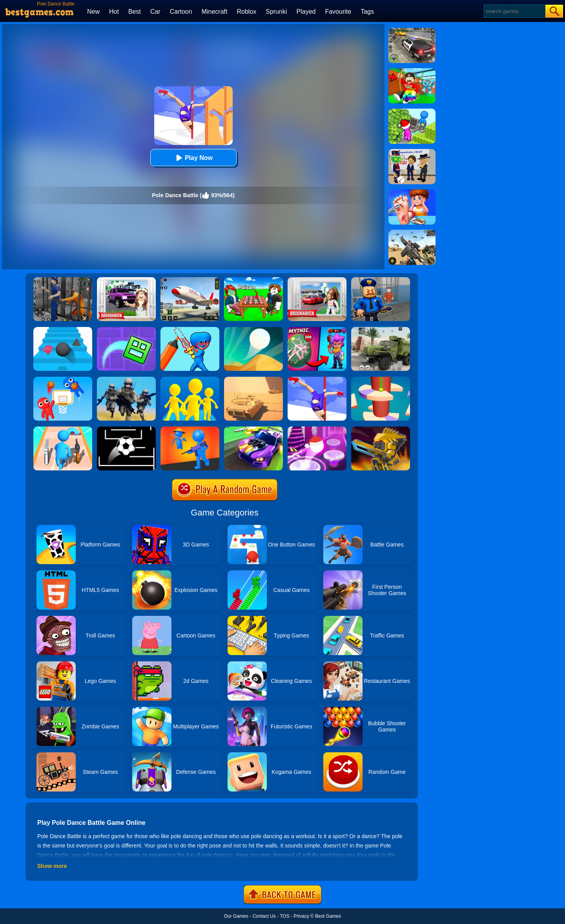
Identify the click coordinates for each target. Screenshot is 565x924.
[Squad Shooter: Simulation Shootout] (412, 232)
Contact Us (264, 916)
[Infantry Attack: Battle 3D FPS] (126, 379)
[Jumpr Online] (126, 429)
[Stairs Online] (63, 330)
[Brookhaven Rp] (317, 280)
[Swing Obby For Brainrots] (412, 71)
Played (306, 12)
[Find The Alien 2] (412, 152)
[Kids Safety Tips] (412, 192)
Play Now (193, 158)
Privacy (301, 916)
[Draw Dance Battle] (190, 330)
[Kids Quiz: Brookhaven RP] (126, 280)
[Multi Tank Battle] (253, 379)
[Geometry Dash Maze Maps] (126, 330)
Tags (367, 12)
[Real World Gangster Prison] (63, 280)
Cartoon (181, 12)
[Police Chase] (412, 31)
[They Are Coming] (190, 429)
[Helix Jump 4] (381, 379)
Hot (114, 12)
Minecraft (215, 12)
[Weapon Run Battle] (63, 429)
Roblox (246, 12)
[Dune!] (253, 330)
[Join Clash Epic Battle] (190, 379)
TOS (284, 916)
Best (135, 12)
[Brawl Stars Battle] (317, 330)
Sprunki (276, 12)
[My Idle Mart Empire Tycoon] (412, 111)
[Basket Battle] (63, 379)
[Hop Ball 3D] (317, 429)
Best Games (328, 916)
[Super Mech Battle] (381, 429)
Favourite (338, 12)
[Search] (514, 11)
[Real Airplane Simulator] (190, 280)
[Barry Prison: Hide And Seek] (381, 280)
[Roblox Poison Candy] (253, 280)
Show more (52, 866)
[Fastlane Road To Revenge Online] (253, 429)
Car (155, 12)
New (93, 12)
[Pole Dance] (317, 379)
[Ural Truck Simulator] (381, 330)
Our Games (236, 916)
